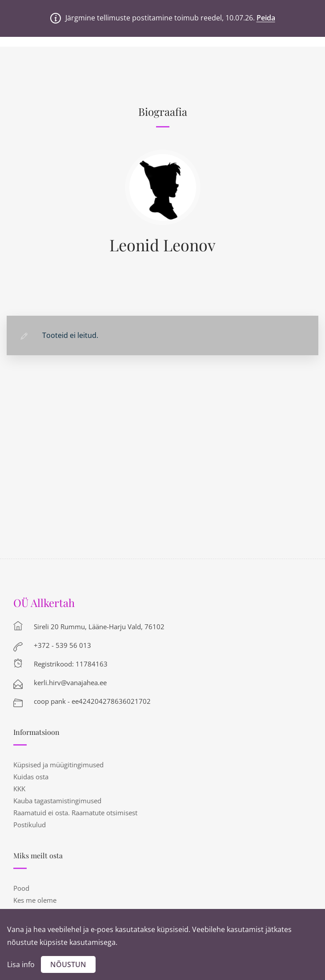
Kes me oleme (35, 900)
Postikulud (30, 825)
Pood (21, 888)
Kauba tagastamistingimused (57, 801)
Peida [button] (266, 18)
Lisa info (21, 964)
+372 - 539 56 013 (62, 645)
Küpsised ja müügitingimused (58, 765)
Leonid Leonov (162, 245)
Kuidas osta (31, 777)
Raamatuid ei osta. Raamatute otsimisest (75, 813)
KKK (19, 789)
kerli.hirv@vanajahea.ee (70, 682)
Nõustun (68, 964)
